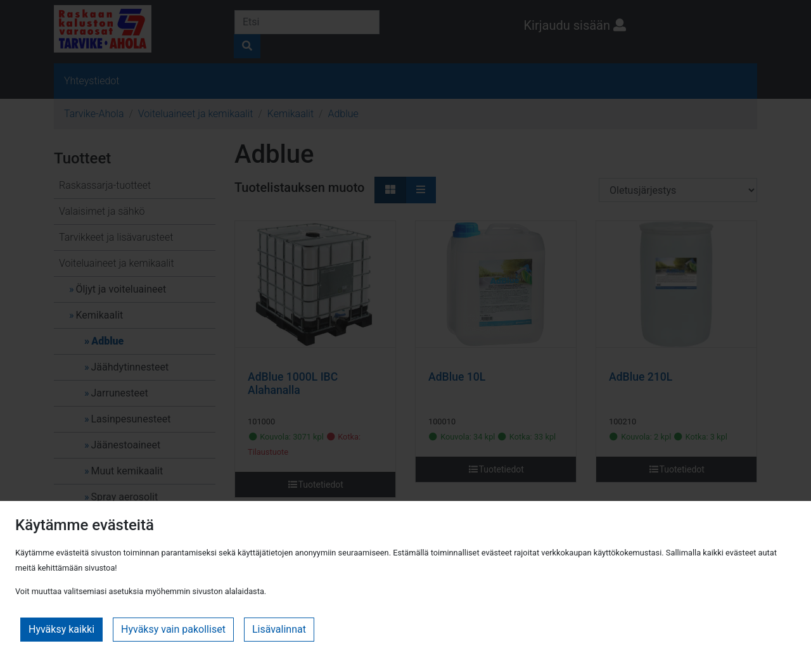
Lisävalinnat (279, 629)
